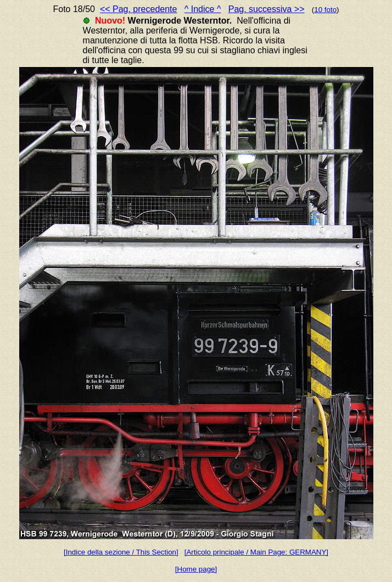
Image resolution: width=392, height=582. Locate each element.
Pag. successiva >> (267, 9)
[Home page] (196, 569)
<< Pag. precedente (139, 9)
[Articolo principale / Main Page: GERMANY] (256, 552)
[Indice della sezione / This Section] (121, 552)
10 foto (325, 10)
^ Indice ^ (203, 9)
